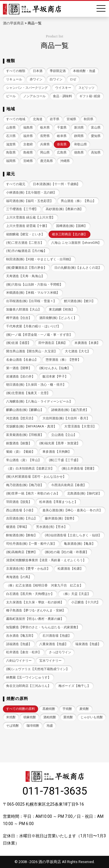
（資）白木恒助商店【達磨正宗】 (30, 469)
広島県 (62, 153)
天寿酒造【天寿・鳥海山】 (25, 276)
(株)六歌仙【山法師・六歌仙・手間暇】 (34, 285)
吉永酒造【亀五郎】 (20, 636)
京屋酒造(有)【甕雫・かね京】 (28, 569)
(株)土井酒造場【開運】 (79, 469)
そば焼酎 (12, 726)
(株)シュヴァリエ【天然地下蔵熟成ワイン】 (38, 669)
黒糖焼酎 (49, 709)
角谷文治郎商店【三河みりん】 (28, 686)
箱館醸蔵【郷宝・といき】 (25, 234)
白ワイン (56, 79)
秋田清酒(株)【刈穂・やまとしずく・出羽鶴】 (39, 259)
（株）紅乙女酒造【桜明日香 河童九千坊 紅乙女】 (44, 585)
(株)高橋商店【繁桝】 (22, 552)
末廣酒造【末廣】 (87, 343)
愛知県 (96, 136)
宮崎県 (28, 161)
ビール (11, 96)
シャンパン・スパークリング (27, 88)
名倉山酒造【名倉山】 (22, 360)
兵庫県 (45, 144)
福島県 (28, 128)
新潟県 (79, 128)
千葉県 (62, 128)
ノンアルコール (34, 96)
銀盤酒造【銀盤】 (19, 443)
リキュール (14, 79)
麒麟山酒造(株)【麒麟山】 (25, 410)
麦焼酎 (84, 709)
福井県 (28, 136)
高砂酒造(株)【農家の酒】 (64, 209)
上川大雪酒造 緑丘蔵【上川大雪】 (31, 218)
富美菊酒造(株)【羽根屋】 (25, 435)
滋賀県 (11, 144)
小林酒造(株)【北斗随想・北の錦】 (31, 193)
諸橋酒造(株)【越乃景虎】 (70, 410)
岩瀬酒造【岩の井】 (20, 377)
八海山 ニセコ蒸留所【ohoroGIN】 (76, 243)
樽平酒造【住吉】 (19, 318)
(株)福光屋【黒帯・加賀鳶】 (60, 443)
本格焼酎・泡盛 (84, 71)
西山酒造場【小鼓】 (20, 510)
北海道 (38, 119)
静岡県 (79, 136)
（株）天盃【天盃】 (76, 594)
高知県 (96, 153)
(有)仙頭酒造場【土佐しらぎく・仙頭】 (73, 535)
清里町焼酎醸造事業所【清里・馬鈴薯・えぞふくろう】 (46, 560)
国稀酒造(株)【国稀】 (72, 226)
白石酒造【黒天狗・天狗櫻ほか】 (30, 594)
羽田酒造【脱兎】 (19, 502)
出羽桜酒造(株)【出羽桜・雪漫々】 (31, 301)
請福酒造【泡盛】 (19, 644)
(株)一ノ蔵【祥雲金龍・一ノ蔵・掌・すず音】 (39, 335)
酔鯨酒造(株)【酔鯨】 (22, 535)
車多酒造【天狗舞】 (57, 452)
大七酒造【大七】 (78, 351)
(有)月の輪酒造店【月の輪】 (26, 251)
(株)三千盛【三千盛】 (64, 460)
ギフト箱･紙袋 (90, 96)
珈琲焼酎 (33, 726)
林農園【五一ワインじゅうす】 (28, 677)
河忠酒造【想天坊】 (20, 418)
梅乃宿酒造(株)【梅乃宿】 (25, 485)
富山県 (96, 128)
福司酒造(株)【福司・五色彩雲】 (30, 201)
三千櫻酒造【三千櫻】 (22, 209)
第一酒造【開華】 (19, 368)
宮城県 (71, 119)
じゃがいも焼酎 (92, 717)
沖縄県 (65, 161)
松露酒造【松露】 (70, 569)
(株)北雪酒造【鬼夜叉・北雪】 (28, 393)
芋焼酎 (67, 709)
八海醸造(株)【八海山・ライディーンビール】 (39, 401)
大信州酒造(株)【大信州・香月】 (66, 418)
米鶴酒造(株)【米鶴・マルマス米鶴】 (33, 293)
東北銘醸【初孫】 (62, 310)
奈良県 (62, 144)
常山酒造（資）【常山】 (24, 460)
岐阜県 (62, 136)
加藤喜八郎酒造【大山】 (24, 310)
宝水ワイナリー (50, 661)
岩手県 (54, 119)
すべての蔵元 (16, 184)
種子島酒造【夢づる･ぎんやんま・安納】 (36, 610)
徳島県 (79, 153)
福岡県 (11, 161)
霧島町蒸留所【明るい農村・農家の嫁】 (35, 619)
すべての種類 (16, 71)
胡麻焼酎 (30, 717)
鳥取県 (11, 153)
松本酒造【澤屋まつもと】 (58, 502)
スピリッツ (86, 88)
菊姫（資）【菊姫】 (20, 452)
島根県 (28, 153)
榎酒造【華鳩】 (17, 527)
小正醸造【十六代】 (86, 602)
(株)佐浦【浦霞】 (18, 343)
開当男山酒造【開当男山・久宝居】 (32, 351)
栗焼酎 (68, 717)
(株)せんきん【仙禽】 (55, 368)
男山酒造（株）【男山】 (78, 201)
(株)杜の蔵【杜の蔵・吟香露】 (67, 552)
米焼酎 (11, 717)
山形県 (11, 128)
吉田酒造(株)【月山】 (22, 518)
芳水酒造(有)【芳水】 (52, 527)
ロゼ (73, 79)
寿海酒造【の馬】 (19, 577)
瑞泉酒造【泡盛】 (88, 644)
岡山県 (45, 153)
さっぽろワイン (60, 652)
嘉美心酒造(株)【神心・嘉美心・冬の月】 (72, 510)
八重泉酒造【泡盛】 (54, 644)
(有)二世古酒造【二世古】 (25, 243)
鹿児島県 (47, 161)
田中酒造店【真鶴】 (53, 343)
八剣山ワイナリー (19, 661)
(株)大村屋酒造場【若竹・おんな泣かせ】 (36, 477)
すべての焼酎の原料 (20, 709)
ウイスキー (63, 88)
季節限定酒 (58, 71)
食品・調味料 (62, 96)
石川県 (11, 136)
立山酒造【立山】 (64, 435)
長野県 (45, 136)
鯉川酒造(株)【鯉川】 (79, 301)
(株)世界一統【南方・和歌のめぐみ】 (33, 493)
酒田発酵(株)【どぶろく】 (58, 318)
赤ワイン (36, 79)
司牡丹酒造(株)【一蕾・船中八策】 (31, 544)
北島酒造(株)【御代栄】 (84, 493)
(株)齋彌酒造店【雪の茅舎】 (26, 268)
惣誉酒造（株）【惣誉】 (63, 360)
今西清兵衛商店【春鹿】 (69, 485)
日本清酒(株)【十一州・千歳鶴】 (56, 184)
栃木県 (45, 128)
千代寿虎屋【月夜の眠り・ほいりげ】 (33, 326)
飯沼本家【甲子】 (55, 377)
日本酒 (38, 71)
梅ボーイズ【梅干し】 (74, 686)
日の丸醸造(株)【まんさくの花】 (78, 268)
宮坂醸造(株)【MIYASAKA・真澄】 (31, 426)
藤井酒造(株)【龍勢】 (60, 518)
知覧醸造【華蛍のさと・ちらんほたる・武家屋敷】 (43, 627)
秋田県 (89, 119)
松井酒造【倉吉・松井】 (24, 652)
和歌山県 (81, 144)
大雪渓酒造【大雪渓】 (80, 426)
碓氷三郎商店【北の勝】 (70, 234)
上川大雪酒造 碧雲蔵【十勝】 (27, 226)
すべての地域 (16, 119)
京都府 (28, 144)
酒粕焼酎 (50, 717)
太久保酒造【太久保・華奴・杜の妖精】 (35, 602)
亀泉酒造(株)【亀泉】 (79, 544)
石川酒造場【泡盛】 (57, 636)
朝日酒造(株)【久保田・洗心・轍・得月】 (36, 385)
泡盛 (50, 726)
